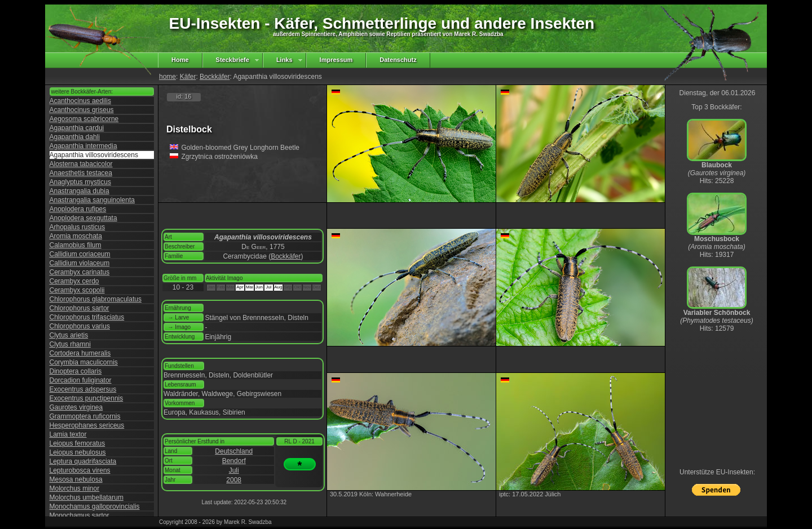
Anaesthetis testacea (81, 173)
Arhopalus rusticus (78, 227)
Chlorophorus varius (80, 326)
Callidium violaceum (80, 263)
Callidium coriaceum (80, 254)
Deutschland (234, 451)
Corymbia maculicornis (84, 362)
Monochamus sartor (80, 515)
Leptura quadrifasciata (83, 461)
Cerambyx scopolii (77, 290)
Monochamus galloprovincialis (95, 506)
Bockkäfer (215, 77)
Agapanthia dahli (75, 137)
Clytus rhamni (70, 344)
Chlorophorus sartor (80, 308)
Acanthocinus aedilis (80, 101)
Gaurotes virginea (76, 407)
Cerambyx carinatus (80, 272)
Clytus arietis (69, 335)
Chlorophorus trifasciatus (87, 317)
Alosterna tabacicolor (81, 164)
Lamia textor (68, 434)
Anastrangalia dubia (80, 191)
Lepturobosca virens (80, 470)
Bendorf (234, 461)
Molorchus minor (75, 488)
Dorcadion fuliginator (81, 380)
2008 (234, 480)
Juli (234, 470)
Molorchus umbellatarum (87, 497)
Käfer (188, 77)
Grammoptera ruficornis (85, 416)
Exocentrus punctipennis (87, 398)
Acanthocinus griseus (82, 110)
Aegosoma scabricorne (84, 119)
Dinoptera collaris (76, 371)
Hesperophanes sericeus (87, 425)
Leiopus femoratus (78, 443)
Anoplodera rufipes (78, 209)
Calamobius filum (76, 245)
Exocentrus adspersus (83, 389)
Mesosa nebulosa (76, 479)
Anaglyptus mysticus (80, 182)
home (167, 77)
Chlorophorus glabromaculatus (96, 299)
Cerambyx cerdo (74, 281)
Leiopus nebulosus (78, 452)
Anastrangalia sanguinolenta (92, 200)
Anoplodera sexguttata (83, 218)
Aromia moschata (76, 236)
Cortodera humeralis (80, 353)
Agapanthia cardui (77, 128)
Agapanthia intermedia (83, 146)
